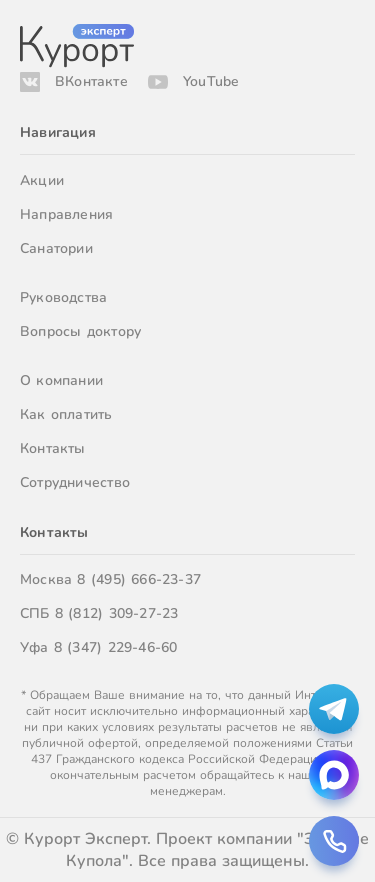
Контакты (53, 448)
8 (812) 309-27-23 (117, 613)
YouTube (211, 81)
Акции (42, 180)
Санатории (56, 248)
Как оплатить (66, 414)
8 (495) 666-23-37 (139, 579)
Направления (66, 214)
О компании (61, 380)
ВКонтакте (91, 81)
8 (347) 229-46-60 (116, 647)
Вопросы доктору (80, 331)
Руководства (63, 297)
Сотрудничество (75, 482)
